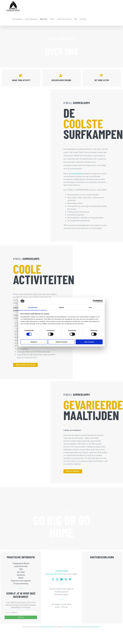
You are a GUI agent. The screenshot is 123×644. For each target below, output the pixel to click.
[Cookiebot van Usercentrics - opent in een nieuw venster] (94, 301)
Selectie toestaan (62, 342)
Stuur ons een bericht (54, 574)
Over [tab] (90, 307)
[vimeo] (70, 579)
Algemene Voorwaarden (47, 627)
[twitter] (57, 579)
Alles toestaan (89, 342)
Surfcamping (77, 173)
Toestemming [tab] (33, 307)
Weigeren (34, 342)
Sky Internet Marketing (93, 627)
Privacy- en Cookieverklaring (73, 627)
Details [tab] (61, 307)
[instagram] (66, 579)
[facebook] (53, 579)
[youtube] (61, 579)
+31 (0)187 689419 (61, 571)
